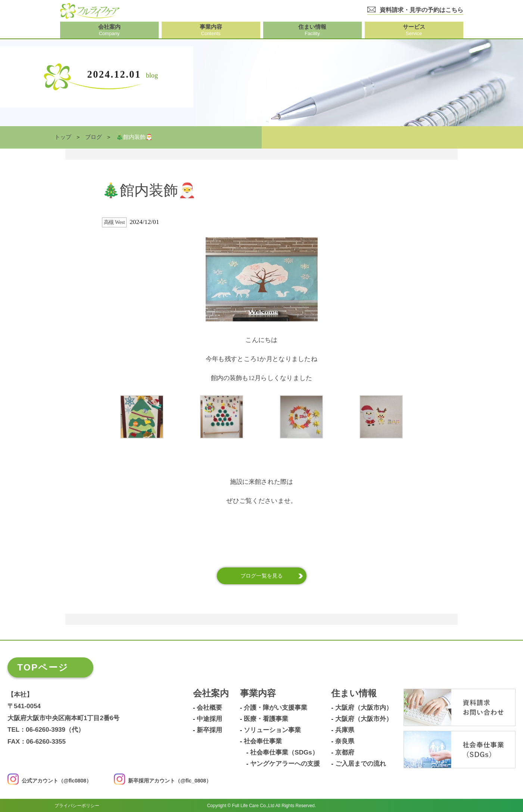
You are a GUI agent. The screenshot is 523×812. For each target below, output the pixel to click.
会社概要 (209, 707)
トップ (63, 137)
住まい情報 (354, 693)
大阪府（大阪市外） (364, 719)
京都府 (345, 752)
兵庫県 (345, 730)
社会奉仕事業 (263, 741)
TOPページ (43, 667)
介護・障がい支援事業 (275, 707)
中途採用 (209, 719)
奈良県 (345, 741)
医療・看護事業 (266, 719)
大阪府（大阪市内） (364, 707)
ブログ (94, 137)
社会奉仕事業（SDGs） (284, 752)
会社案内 (211, 693)
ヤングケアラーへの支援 (285, 763)
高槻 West (114, 222)
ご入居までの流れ (361, 763)
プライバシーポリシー (77, 805)
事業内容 (258, 693)
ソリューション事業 (272, 730)
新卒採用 (209, 730)
